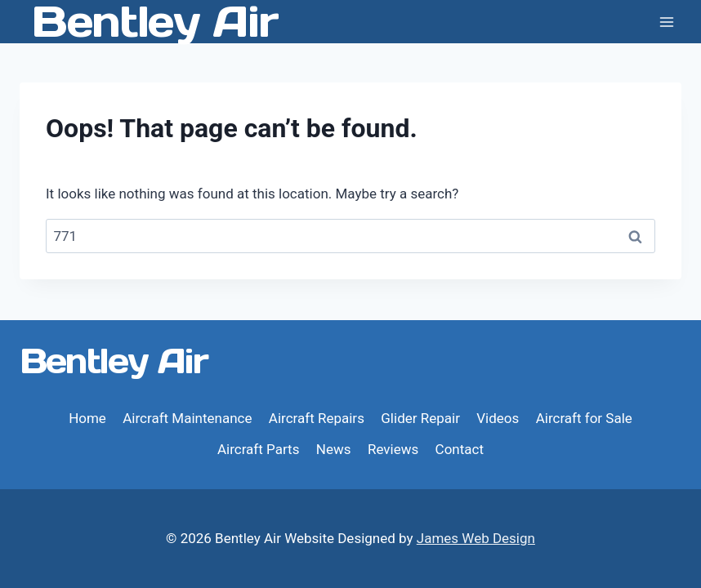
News (334, 449)
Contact (460, 449)
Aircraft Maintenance (187, 418)
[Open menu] (666, 22)
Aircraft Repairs (317, 418)
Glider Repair (420, 418)
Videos (498, 418)
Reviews (393, 449)
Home (87, 418)
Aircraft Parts (258, 449)
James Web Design (476, 538)
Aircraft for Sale (584, 418)
